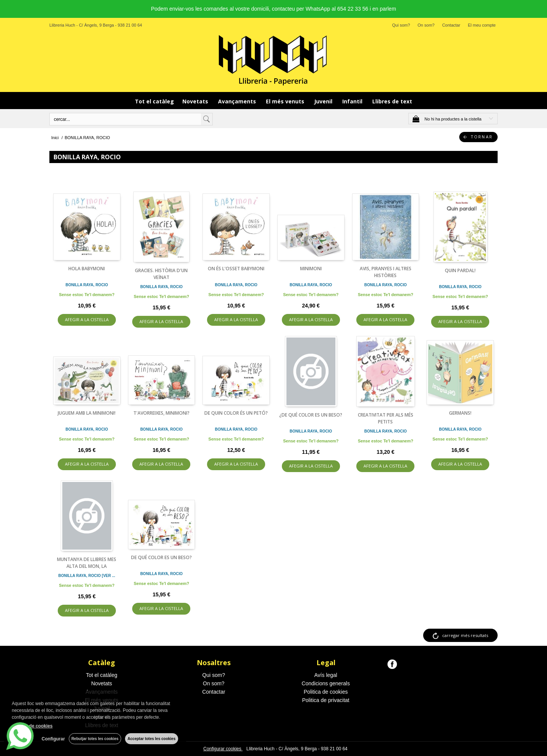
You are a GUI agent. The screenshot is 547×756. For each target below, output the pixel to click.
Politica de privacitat (326, 700)
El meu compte (482, 25)
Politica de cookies (326, 692)
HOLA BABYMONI (87, 269)
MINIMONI (311, 269)
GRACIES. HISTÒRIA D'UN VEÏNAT (161, 274)
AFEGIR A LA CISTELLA (87, 319)
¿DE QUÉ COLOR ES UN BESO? (311, 415)
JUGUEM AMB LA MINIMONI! (87, 413)
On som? (426, 25)
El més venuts (286, 101)
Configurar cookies (223, 749)
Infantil (353, 101)
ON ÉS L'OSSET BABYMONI (236, 269)
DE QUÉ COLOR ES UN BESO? (161, 557)
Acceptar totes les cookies (152, 739)
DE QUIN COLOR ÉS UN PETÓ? (236, 413)
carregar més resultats (465, 635)
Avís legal (326, 675)
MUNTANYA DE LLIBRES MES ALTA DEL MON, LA (87, 563)
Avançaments (238, 101)
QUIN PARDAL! (460, 270)
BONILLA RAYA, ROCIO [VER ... (87, 576)
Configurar (53, 739)
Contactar (451, 25)
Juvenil (324, 101)
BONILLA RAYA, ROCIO (87, 285)
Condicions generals (326, 683)
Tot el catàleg (154, 101)
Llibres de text (392, 101)
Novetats (196, 101)
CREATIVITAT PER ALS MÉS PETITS (386, 418)
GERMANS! (460, 413)
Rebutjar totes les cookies (95, 739)
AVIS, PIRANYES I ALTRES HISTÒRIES (386, 272)
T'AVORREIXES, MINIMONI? (161, 413)
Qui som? (401, 25)
